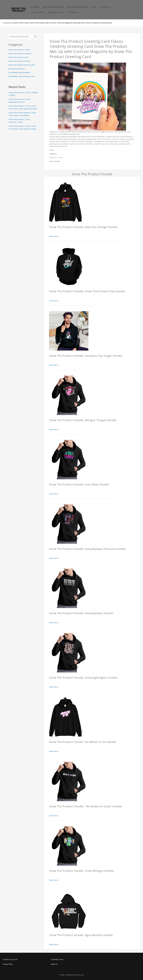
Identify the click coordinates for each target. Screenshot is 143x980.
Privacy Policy (8, 964)
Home (5, 23)
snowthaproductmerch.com (74, 975)
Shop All (11, 23)
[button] (95, 7)
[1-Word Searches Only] (21, 37)
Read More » (54, 236)
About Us (54, 964)
